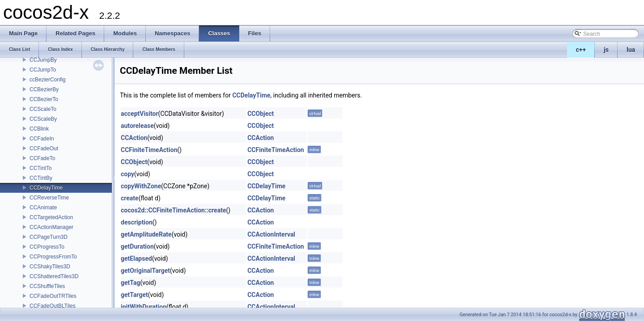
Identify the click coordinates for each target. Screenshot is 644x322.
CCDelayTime (46, 188)
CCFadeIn (42, 139)
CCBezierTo (44, 99)
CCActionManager (51, 227)
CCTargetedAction (51, 217)
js (606, 50)
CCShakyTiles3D (50, 267)
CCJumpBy (43, 60)
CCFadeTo (42, 158)
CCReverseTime (49, 198)
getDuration (137, 246)
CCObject (261, 114)
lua (631, 50)
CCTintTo (41, 168)
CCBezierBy (44, 89)
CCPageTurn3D (49, 237)
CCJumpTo (43, 70)
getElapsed (136, 258)
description (137, 222)
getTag (130, 283)
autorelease (137, 126)
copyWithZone (141, 186)
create (130, 198)
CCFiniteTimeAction (149, 150)
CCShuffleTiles (47, 286)
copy (127, 174)
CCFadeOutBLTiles (53, 306)
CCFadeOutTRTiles (53, 296)
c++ (581, 50)
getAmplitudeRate (146, 234)
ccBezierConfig (48, 80)
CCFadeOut (44, 148)
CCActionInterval (271, 234)
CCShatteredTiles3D (54, 276)
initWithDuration (144, 307)
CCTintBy (41, 178)
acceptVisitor (140, 114)
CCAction (134, 138)
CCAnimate (43, 208)
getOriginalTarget (145, 271)
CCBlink (39, 129)
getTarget (134, 295)
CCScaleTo (43, 109)
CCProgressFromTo (53, 257)
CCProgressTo (47, 247)
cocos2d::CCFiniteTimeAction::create (173, 210)
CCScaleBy (43, 119)
